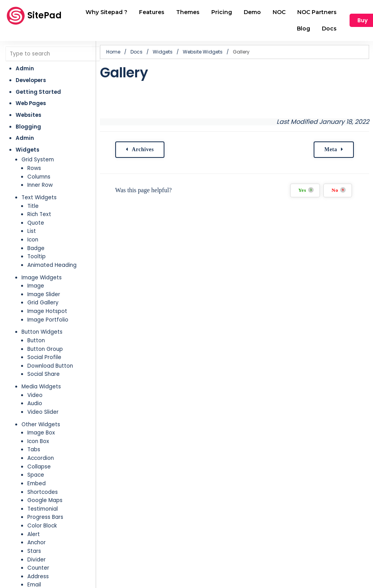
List (32, 231)
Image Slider (44, 294)
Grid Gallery (43, 303)
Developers (31, 80)
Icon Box (38, 441)
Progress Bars (45, 517)
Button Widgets (42, 332)
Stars (34, 551)
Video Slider (43, 412)
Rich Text (39, 214)
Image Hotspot (47, 311)
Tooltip (37, 256)
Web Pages (31, 103)
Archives (143, 149)
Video (35, 395)
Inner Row (40, 185)
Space (36, 475)
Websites (29, 115)
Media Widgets (41, 387)
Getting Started (38, 92)
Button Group (45, 349)
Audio (35, 403)
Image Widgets (42, 278)
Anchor (37, 542)
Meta (330, 149)
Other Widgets (41, 424)
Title (33, 206)
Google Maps (45, 500)
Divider (37, 560)
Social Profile (44, 357)
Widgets (28, 150)
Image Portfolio (48, 320)
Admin (25, 69)
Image (36, 286)
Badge (36, 248)
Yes (305, 190)
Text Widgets (39, 197)
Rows (34, 168)
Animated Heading (52, 265)
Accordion (41, 458)
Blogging (28, 127)
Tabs (34, 449)
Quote (36, 223)
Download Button (50, 366)
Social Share (44, 374)
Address (38, 576)
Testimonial (43, 509)
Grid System (38, 160)
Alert (34, 534)
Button (36, 340)
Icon (33, 240)
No (338, 190)
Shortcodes (43, 492)
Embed (37, 483)
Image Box (41, 433)
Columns (39, 177)
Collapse (39, 467)
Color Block (42, 526)
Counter (38, 568)
